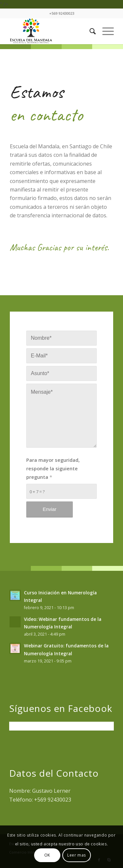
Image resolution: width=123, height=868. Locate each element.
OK (47, 855)
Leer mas (77, 855)
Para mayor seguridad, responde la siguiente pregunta (53, 469)
